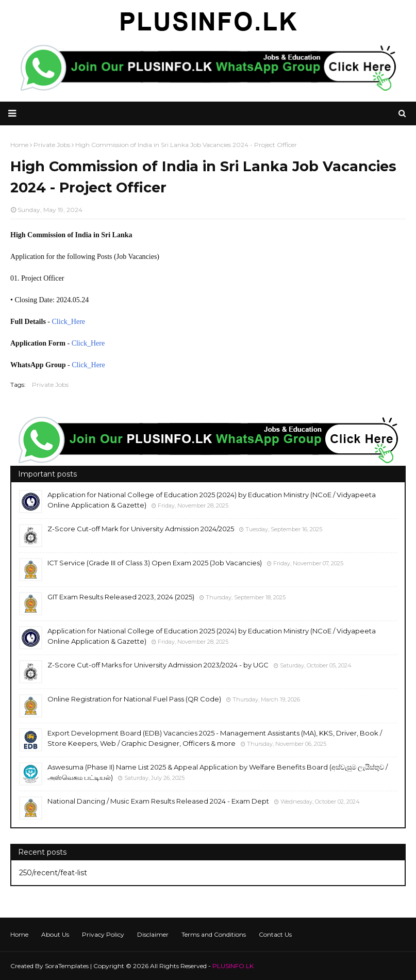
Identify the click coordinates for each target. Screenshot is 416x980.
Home (19, 934)
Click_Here (69, 322)
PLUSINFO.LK (233, 966)
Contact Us (275, 934)
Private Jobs (50, 385)
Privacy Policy (103, 934)
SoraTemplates (67, 966)
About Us (55, 934)
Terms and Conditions (214, 934)
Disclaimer (153, 934)
